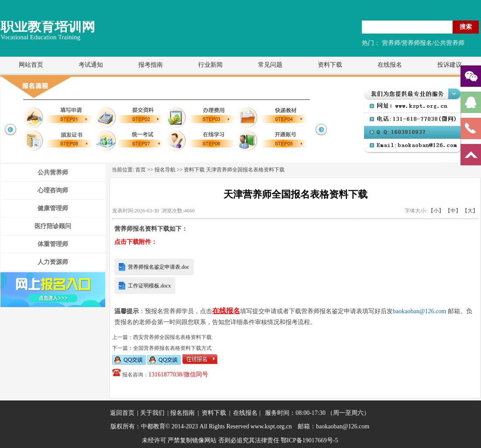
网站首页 (31, 65)
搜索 (466, 27)
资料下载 (330, 65)
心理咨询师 (53, 190)
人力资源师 (53, 262)
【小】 (436, 211)
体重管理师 (53, 244)
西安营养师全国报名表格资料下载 (172, 337)
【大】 (470, 211)
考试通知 (91, 65)
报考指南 (151, 65)
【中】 (453, 211)
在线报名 (390, 65)
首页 (141, 170)
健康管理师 (53, 208)
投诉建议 (450, 65)
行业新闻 (210, 65)
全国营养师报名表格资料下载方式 (172, 348)
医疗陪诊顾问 (53, 226)
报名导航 (165, 170)
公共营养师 (53, 173)
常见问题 (270, 65)
